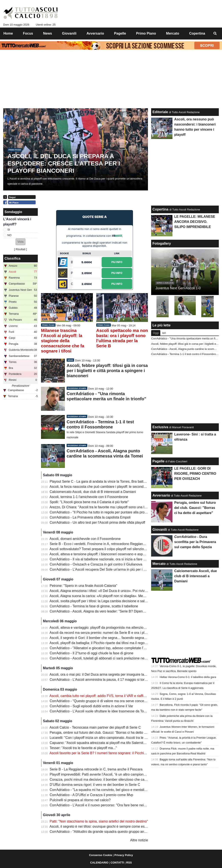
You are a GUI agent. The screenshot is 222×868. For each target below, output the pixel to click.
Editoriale (160, 112)
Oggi (156, 333)
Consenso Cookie (101, 855)
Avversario (161, 495)
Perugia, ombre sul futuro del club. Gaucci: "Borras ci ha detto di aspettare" (195, 508)
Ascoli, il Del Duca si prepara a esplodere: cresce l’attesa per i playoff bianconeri (64, 163)
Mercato (159, 564)
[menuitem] (215, 34)
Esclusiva (160, 427)
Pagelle (158, 461)
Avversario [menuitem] (95, 33)
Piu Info (117, 262)
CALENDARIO (99, 863)
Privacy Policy (124, 855)
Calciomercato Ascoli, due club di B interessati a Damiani (195, 576)
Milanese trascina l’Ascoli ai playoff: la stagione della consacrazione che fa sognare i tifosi (63, 341)
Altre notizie (139, 840)
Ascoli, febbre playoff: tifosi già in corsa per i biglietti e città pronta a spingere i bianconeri (107, 371)
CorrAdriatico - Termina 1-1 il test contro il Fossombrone (185, 354)
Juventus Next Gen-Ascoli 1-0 (178, 288)
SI (9, 230)
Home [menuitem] (8, 33)
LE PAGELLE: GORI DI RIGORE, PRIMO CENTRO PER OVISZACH (195, 474)
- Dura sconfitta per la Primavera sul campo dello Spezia (195, 542)
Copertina (160, 209)
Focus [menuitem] (28, 33)
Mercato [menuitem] (173, 33)
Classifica (12, 258)
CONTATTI (117, 863)
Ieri (164, 333)
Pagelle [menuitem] (120, 33)
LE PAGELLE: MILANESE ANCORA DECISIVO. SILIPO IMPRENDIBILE (195, 222)
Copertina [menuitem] (197, 33)
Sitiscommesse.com (117, 236)
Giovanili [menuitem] (69, 33)
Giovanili (160, 530)
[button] (20, 242)
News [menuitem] (48, 33)
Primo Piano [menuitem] (146, 33)
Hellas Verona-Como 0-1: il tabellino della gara (188, 677)
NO (9, 235)
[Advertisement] (95, 200)
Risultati (20, 249)
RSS (129, 863)
